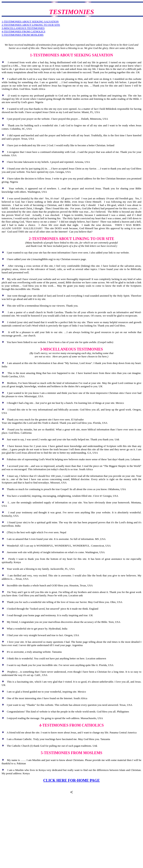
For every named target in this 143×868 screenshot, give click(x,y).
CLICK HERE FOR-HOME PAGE (71, 780)
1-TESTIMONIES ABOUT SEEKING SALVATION (30, 21)
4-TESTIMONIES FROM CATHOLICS (23, 31)
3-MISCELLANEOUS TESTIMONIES (23, 28)
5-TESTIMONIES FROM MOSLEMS (23, 35)
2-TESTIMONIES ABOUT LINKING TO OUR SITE (31, 25)
